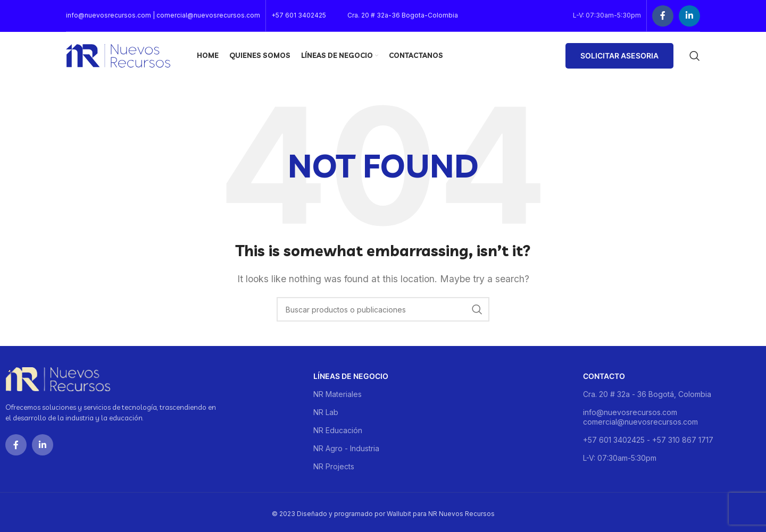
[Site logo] (118, 55)
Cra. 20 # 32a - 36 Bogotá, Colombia (647, 394)
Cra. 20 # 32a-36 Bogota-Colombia (403, 15)
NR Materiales (338, 394)
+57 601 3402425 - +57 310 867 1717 (648, 440)
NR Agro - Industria (346, 448)
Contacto (604, 376)
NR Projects (334, 466)
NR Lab (326, 412)
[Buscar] (695, 56)
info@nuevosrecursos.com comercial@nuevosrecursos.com (640, 417)
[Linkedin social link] (689, 16)
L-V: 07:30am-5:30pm (620, 458)
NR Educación (338, 430)
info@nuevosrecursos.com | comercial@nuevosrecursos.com (163, 15)
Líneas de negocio (351, 376)
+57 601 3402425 (299, 15)
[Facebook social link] (663, 16)
